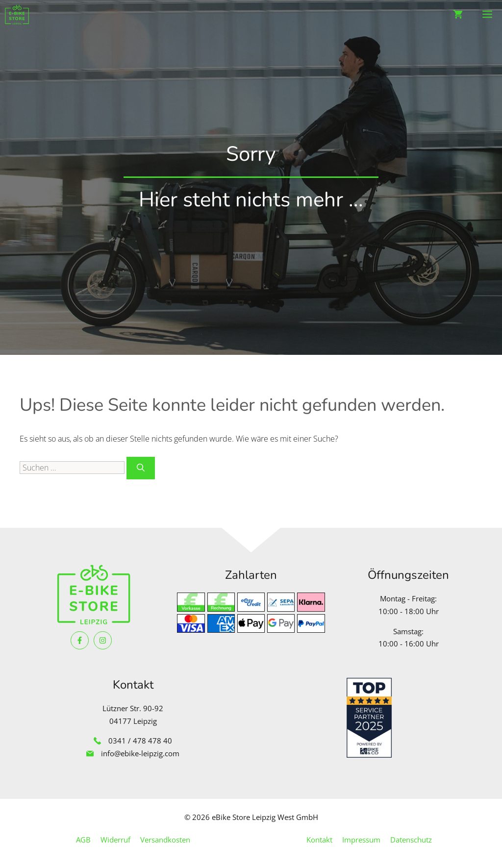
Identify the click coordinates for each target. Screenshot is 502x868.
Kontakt (319, 840)
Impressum (361, 840)
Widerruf (115, 840)
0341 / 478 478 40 (140, 741)
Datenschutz (411, 840)
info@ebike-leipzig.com (140, 753)
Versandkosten (165, 840)
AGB (83, 840)
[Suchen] (141, 468)
